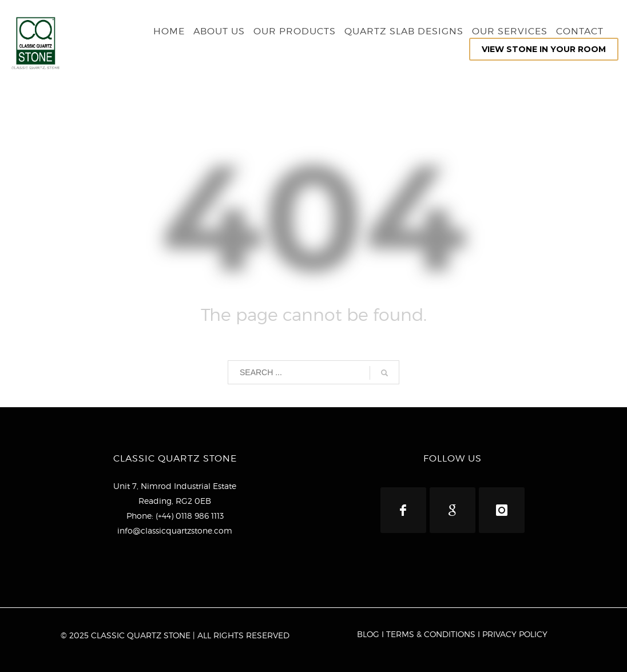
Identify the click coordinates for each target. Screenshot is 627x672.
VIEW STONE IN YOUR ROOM (544, 49)
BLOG (368, 634)
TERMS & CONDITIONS (431, 634)
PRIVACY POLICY (515, 634)
